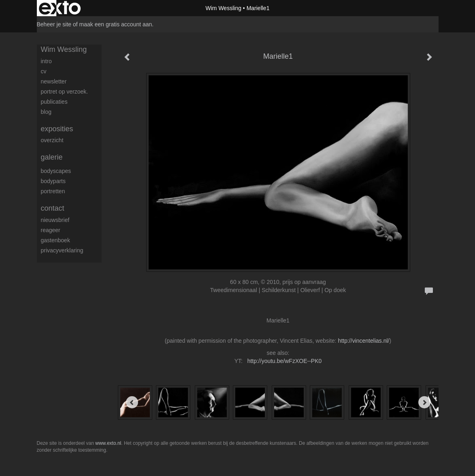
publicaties (54, 102)
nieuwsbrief (55, 220)
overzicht (52, 140)
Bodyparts (53, 181)
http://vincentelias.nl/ (364, 341)
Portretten (53, 191)
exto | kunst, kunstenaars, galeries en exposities (60, 8)
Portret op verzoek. (65, 92)
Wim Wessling (224, 8)
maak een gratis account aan (116, 24)
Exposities (57, 129)
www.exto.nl (108, 443)
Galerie (52, 157)
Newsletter (54, 81)
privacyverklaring (62, 250)
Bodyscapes (56, 171)
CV (44, 71)
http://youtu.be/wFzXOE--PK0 (285, 361)
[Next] (424, 402)
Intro (46, 61)
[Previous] (132, 402)
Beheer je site (54, 24)
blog (46, 112)
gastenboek (55, 240)
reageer (51, 230)
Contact (53, 208)
